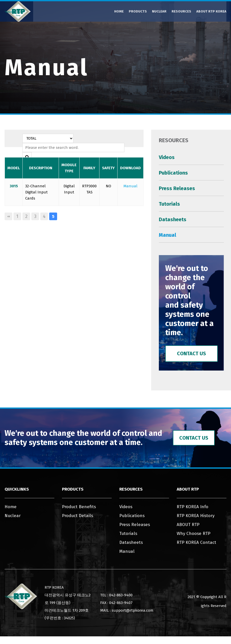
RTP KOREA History (196, 516)
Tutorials (169, 204)
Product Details (78, 516)
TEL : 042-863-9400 (116, 595)
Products (138, 11)
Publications (173, 173)
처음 (8, 216)
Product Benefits (79, 507)
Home (119, 11)
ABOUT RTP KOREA (211, 11)
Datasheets (173, 219)
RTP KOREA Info (193, 507)
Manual (130, 186)
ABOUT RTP (188, 525)
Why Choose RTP (194, 534)
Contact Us (191, 353)
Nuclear (159, 11)
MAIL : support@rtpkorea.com (127, 610)
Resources (181, 11)
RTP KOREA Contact (196, 542)
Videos (167, 157)
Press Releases (177, 188)
